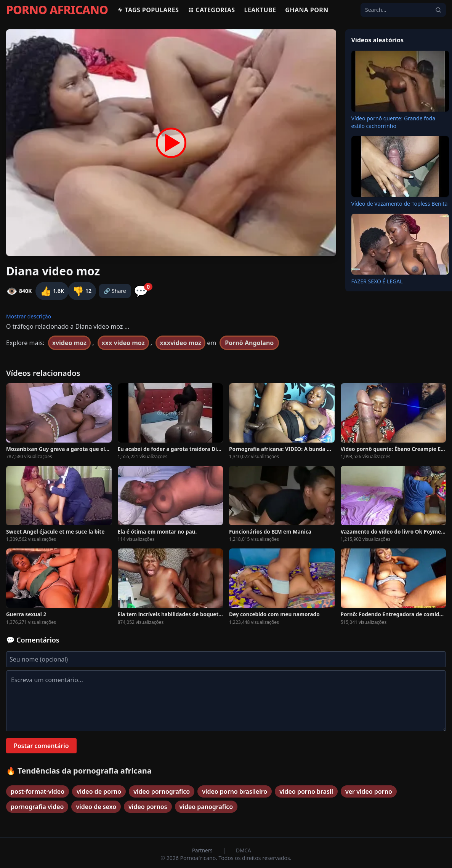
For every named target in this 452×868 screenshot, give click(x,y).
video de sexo (96, 807)
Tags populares (148, 10)
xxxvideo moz (180, 343)
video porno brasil (306, 791)
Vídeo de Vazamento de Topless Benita (400, 204)
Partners (203, 850)
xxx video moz (123, 343)
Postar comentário (41, 746)
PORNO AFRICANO (57, 10)
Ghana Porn (307, 10)
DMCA (243, 850)
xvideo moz (69, 343)
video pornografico (162, 791)
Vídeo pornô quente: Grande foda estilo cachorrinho (393, 122)
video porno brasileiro (235, 791)
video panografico (206, 807)
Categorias (211, 10)
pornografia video (37, 807)
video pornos (148, 807)
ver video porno (369, 791)
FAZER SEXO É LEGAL (377, 281)
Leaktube (260, 10)
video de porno (99, 791)
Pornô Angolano (249, 343)
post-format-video (38, 791)
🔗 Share (115, 291)
